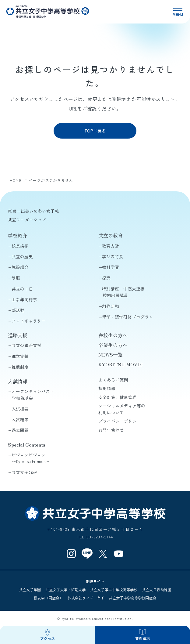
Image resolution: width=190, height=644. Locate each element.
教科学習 (111, 267)
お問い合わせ (111, 430)
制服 (16, 278)
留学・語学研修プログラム (128, 317)
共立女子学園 (30, 590)
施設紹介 (20, 267)
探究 (106, 278)
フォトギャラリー (29, 321)
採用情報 (107, 388)
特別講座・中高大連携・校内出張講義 (125, 292)
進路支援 (18, 335)
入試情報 (18, 381)
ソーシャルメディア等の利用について (122, 409)
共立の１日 (22, 289)
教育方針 (111, 246)
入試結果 (20, 419)
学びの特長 (113, 256)
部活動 (18, 310)
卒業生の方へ (113, 345)
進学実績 (20, 356)
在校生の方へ (113, 335)
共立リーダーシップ (27, 219)
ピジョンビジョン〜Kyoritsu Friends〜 (31, 458)
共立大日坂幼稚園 (157, 590)
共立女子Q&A (25, 472)
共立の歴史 (22, 256)
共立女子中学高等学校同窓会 (132, 598)
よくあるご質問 (113, 380)
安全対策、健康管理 (118, 397)
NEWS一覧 (111, 355)
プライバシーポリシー (120, 421)
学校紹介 (18, 235)
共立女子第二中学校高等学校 (114, 590)
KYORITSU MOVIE (120, 364)
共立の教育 (111, 235)
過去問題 (20, 430)
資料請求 (142, 638)
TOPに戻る (95, 131)
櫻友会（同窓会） (48, 598)
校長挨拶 (20, 246)
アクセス (47, 638)
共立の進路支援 (26, 345)
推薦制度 (20, 367)
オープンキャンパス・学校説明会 (33, 395)
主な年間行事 (24, 299)
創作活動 (111, 306)
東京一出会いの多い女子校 (33, 211)
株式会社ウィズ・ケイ (86, 598)
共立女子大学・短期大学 (65, 590)
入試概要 (20, 409)
